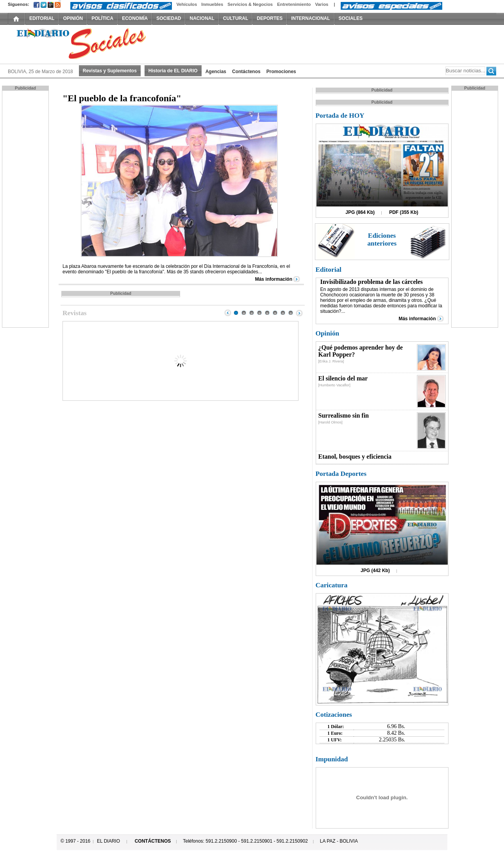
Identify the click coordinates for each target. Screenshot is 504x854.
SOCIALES (351, 18)
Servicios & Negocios (250, 4)
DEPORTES (270, 18)
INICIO (16, 18)
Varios (322, 4)
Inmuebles (212, 4)
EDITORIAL (42, 18)
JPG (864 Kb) (360, 212)
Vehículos (187, 4)
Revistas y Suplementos (110, 71)
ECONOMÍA (135, 18)
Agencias (216, 72)
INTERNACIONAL (310, 18)
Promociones (281, 72)
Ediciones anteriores (382, 240)
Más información (274, 279)
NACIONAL (202, 18)
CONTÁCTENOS (153, 841)
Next (299, 313)
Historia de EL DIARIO (173, 71)
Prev (228, 313)
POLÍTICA (102, 18)
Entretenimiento (294, 4)
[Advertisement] (26, 208)
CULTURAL (236, 18)
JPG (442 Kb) (375, 571)
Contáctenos (246, 72)
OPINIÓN (73, 18)
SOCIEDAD (169, 18)
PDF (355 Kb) (404, 212)
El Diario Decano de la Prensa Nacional (96, 43)
